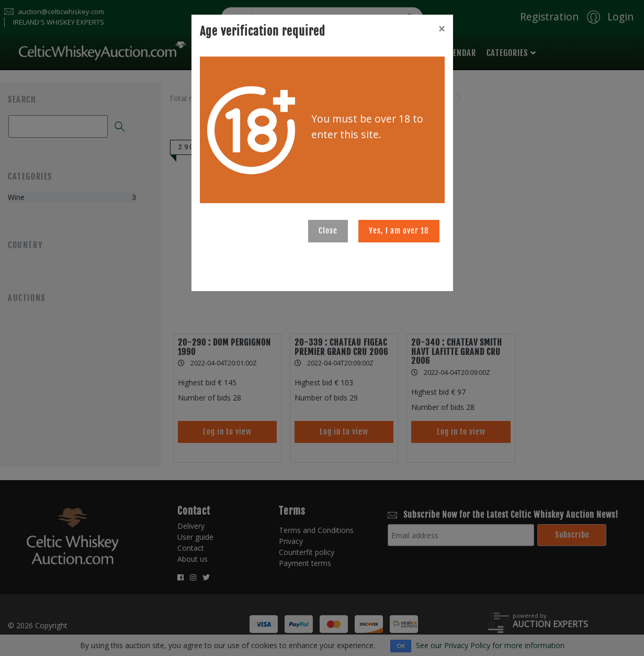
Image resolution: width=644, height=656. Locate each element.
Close (328, 231)
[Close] (442, 29)
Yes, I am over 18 (399, 231)
